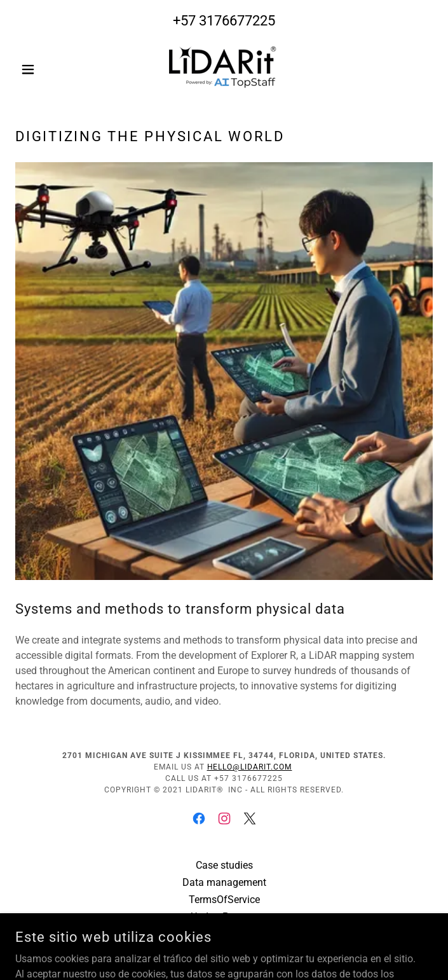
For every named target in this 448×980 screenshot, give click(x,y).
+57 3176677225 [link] (224, 21)
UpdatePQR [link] (224, 934)
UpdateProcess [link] (224, 917)
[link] (224, 69)
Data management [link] (224, 882)
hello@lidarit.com (250, 767)
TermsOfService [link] (224, 900)
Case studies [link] (224, 865)
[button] (47, 69)
